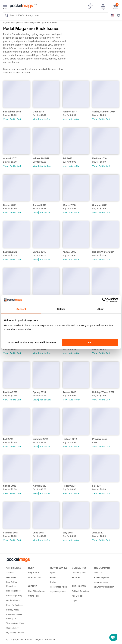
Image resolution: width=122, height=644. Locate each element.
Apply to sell (78, 596)
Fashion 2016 (99, 158)
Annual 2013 (69, 392)
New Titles (11, 577)
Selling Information (80, 591)
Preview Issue (100, 439)
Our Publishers (13, 600)
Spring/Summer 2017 (104, 112)
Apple (53, 573)
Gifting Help (33, 596)
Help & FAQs (34, 573)
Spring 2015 (39, 252)
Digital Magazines (58, 592)
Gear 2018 (38, 112)
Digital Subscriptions (12, 23)
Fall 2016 (67, 158)
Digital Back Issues (49, 23)
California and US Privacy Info (14, 616)
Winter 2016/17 (41, 158)
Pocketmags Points (59, 587)
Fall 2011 (97, 486)
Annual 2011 (99, 533)
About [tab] (101, 309)
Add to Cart (15, 119)
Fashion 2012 (70, 439)
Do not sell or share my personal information (32, 342)
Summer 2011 (10, 533)
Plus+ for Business (15, 605)
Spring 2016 (10, 205)
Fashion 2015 (10, 252)
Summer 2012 (40, 439)
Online (53, 582)
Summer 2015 (100, 205)
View (6, 119)
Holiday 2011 (69, 486)
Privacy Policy (13, 610)
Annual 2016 (40, 205)
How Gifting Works (37, 591)
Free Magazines (13, 591)
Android (53, 577)
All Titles (10, 573)
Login (74, 601)
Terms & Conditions (15, 623)
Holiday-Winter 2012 (103, 392)
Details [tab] (61, 309)
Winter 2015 (69, 205)
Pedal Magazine (32, 23)
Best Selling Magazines (12, 584)
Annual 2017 (10, 158)
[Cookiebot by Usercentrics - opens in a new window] (105, 300)
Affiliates (76, 577)
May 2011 (68, 533)
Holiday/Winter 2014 (103, 252)
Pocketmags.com (102, 577)
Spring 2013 (39, 392)
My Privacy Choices (15, 633)
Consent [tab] (21, 309)
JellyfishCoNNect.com (104, 587)
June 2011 (38, 533)
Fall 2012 (8, 439)
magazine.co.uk (101, 582)
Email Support (34, 577)
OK (90, 342)
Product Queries (79, 573)
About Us (98, 573)
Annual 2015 (69, 252)
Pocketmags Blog (14, 596)
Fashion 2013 (10, 392)
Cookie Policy (12, 628)
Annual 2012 (40, 486)
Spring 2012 (10, 486)
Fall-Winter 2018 (12, 112)
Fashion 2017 (70, 112)
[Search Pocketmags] (6, 16)
